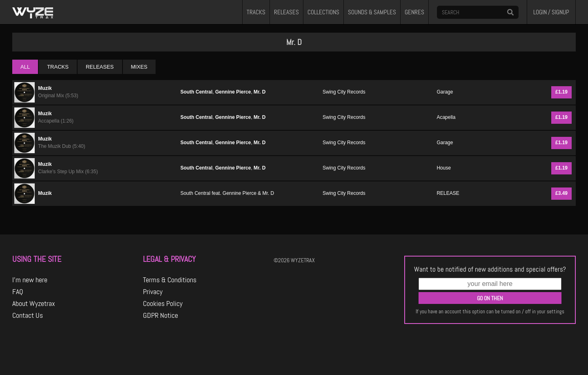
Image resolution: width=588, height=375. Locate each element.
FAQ (18, 292)
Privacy (153, 292)
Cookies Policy (163, 304)
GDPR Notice (160, 315)
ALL (25, 67)
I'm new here (30, 280)
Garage (445, 92)
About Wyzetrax (34, 304)
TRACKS (256, 12)
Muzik (45, 88)
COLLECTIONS (323, 12)
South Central (197, 92)
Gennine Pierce (233, 92)
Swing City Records (344, 92)
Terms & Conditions (170, 280)
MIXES (139, 67)
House (444, 168)
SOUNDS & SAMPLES (372, 12)
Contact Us (28, 315)
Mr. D (259, 92)
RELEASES (286, 12)
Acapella (446, 117)
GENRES (414, 12)
